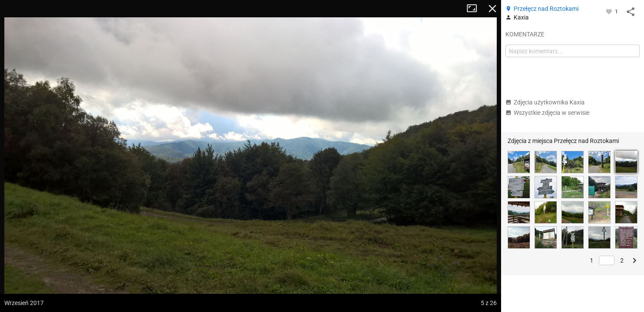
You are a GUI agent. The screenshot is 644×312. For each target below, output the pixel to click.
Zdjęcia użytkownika (545, 102)
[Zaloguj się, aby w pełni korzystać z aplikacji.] (610, 11)
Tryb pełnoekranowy (475, 9)
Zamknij (492, 9)
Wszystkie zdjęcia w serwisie (547, 113)
